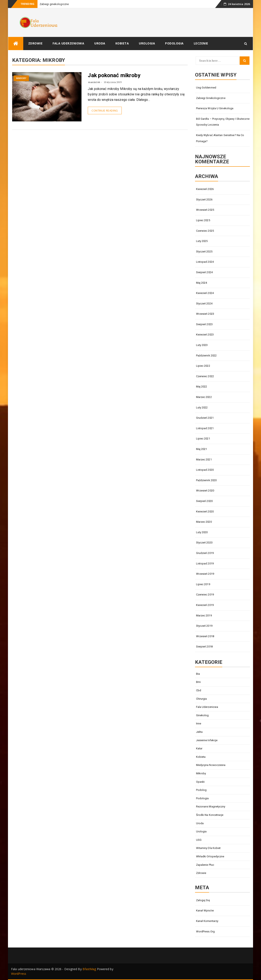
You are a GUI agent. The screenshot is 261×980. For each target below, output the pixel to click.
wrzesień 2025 (205, 210)
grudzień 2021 (205, 418)
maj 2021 (202, 449)
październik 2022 (206, 355)
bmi (198, 682)
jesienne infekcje (207, 740)
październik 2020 (206, 480)
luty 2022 (202, 407)
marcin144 (94, 82)
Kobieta (122, 43)
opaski (200, 782)
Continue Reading (105, 110)
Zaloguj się (203, 900)
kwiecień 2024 (205, 293)
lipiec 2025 (203, 220)
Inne (199, 723)
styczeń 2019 (204, 626)
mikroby (21, 78)
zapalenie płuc (205, 865)
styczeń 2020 (204, 543)
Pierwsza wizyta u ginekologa (215, 108)
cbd (199, 690)
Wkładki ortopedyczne (210, 856)
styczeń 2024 (204, 303)
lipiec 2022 (203, 366)
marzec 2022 (204, 397)
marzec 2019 (204, 615)
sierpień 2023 (204, 324)
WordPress (19, 974)
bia (198, 674)
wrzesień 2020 (205, 491)
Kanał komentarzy (207, 921)
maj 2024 (202, 283)
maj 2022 (202, 387)
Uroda (100, 43)
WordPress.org (205, 931)
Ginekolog (202, 715)
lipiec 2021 (203, 439)
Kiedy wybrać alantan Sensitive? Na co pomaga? (220, 138)
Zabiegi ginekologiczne (211, 98)
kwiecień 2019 (205, 605)
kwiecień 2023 (205, 335)
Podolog (201, 790)
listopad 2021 (205, 428)
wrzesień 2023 (205, 314)
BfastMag (89, 969)
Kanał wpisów (205, 910)
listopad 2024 (205, 262)
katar (199, 748)
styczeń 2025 (204, 251)
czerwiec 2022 (205, 376)
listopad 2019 (205, 563)
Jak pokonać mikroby (114, 75)
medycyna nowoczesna (211, 765)
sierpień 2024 (204, 272)
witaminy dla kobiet (208, 848)
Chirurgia (202, 699)
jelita (199, 732)
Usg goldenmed (206, 88)
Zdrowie (36, 43)
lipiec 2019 (203, 584)
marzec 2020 (204, 522)
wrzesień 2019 (205, 574)
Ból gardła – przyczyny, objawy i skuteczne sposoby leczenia (223, 122)
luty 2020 (202, 532)
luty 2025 (202, 241)
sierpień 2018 (204, 647)
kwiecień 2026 (205, 189)
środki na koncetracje (210, 815)
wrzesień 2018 (205, 636)
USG (199, 840)
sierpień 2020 (204, 501)
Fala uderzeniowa (68, 43)
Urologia (147, 43)
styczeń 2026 (204, 200)
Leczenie (201, 43)
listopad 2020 (205, 470)
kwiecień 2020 (205, 511)
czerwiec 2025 (205, 231)
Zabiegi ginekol (49, 4)
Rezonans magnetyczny (211, 806)
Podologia (174, 43)
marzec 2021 (204, 459)
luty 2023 (202, 345)
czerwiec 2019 (205, 595)
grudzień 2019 (205, 553)
